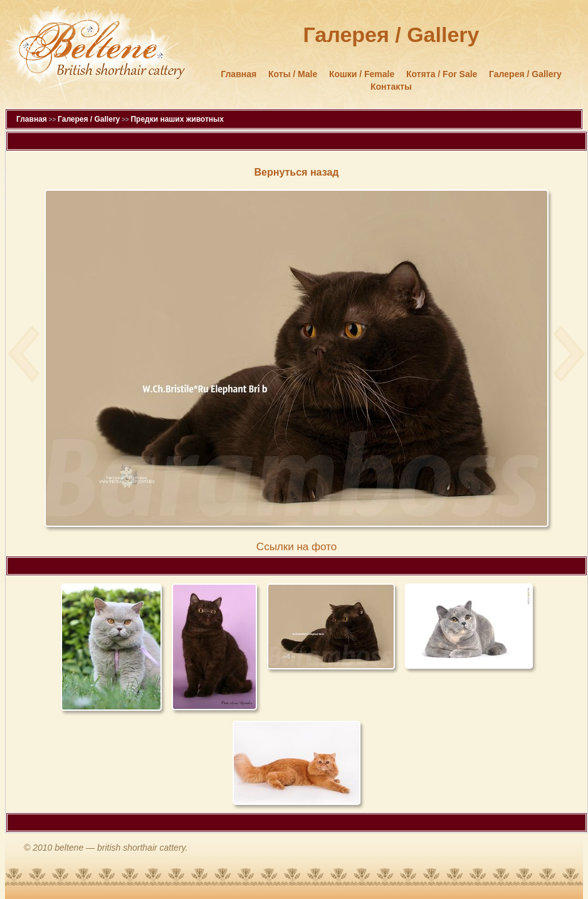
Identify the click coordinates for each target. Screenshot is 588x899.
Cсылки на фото (297, 547)
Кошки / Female (362, 74)
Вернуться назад (297, 172)
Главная (239, 74)
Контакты (391, 87)
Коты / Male (293, 74)
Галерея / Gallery (525, 74)
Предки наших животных (177, 119)
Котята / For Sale (442, 74)
